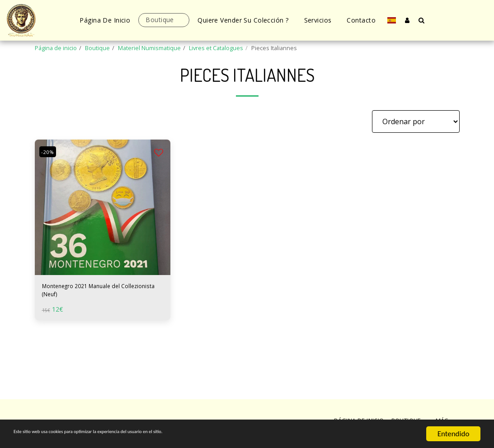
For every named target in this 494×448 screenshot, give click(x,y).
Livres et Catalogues (216, 48)
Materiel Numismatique (149, 48)
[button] (422, 20)
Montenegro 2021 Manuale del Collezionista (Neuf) (94, 293)
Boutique (97, 48)
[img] (103, 207)
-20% (49, 152)
